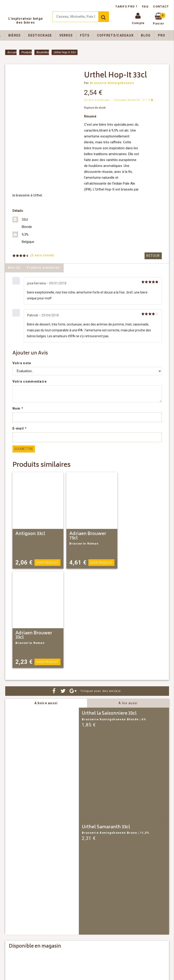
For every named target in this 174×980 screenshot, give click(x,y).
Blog (146, 35)
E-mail (20, 428)
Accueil (12, 52)
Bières (15, 35)
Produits (26, 52)
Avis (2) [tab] (14, 268)
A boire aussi (46, 703)
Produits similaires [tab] (43, 268)
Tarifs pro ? (127, 6)
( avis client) (42, 255)
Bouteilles (43, 52)
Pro (162, 35)
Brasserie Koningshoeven (112, 83)
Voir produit (47, 563)
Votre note (22, 363)
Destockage (40, 35)
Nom (18, 408)
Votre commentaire (30, 381)
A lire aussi (128, 703)
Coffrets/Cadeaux (115, 35)
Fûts (85, 35)
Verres (66, 35)
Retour (154, 256)
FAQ (145, 6)
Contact (161, 6)
